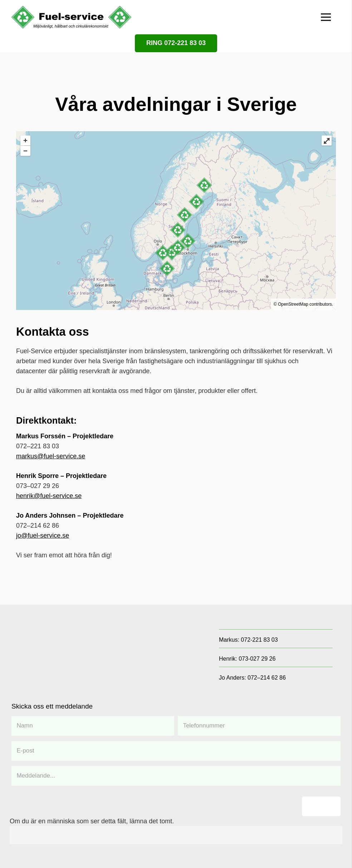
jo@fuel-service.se (43, 536)
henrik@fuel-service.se (49, 496)
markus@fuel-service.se (51, 456)
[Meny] (326, 17)
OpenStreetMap (293, 304)
